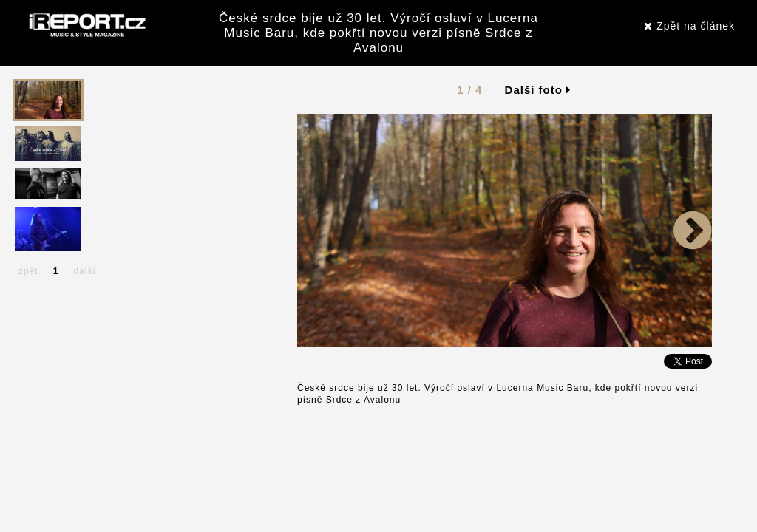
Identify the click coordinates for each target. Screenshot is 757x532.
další (84, 271)
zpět (28, 271)
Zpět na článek (689, 26)
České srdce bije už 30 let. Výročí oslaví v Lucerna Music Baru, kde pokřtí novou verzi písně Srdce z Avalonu (378, 33)
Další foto (538, 90)
